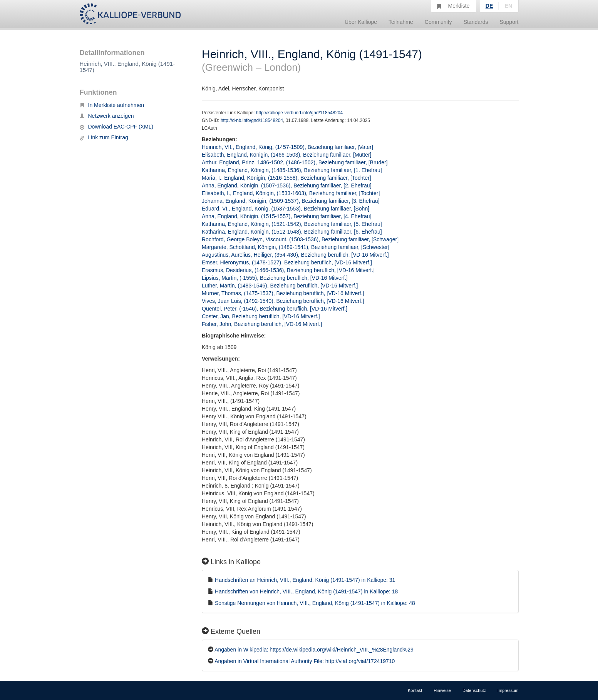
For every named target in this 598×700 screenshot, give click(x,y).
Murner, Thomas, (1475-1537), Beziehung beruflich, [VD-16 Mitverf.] (283, 293)
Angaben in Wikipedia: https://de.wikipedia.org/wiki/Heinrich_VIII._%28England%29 (314, 650)
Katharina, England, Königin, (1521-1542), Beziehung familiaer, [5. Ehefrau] (292, 224)
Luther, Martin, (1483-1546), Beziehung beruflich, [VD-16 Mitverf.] (280, 286)
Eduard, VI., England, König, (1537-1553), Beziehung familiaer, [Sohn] (286, 209)
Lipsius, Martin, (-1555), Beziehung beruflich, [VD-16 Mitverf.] (275, 278)
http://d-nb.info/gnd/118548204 (252, 120)
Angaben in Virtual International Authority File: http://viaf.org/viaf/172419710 (305, 661)
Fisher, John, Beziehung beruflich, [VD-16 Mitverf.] (262, 324)
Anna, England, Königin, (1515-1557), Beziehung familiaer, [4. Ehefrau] (287, 216)
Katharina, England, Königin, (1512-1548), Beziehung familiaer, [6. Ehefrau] (292, 232)
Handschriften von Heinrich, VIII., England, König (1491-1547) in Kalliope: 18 (307, 591)
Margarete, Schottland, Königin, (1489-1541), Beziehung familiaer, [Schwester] (296, 247)
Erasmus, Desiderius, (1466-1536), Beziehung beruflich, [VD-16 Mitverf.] (288, 270)
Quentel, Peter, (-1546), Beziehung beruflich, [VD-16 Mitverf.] (275, 309)
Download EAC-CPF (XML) (117, 127)
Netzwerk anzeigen (107, 116)
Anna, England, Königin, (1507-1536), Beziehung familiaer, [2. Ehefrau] (287, 185)
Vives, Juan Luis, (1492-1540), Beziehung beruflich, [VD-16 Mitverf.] (283, 301)
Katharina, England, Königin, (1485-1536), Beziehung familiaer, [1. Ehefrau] (292, 170)
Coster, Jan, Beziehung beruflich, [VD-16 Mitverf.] (261, 316)
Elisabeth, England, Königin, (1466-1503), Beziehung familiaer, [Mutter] (287, 155)
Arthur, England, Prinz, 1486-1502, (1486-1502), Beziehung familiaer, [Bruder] (295, 162)
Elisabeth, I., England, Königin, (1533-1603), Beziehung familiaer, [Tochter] (291, 193)
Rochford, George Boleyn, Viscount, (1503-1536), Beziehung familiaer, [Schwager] (300, 239)
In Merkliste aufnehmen (112, 105)
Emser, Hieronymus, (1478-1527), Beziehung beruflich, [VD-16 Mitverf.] (287, 262)
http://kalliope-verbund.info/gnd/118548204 (299, 113)
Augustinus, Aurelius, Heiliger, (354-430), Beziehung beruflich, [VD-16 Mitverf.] (295, 255)
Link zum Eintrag (104, 137)
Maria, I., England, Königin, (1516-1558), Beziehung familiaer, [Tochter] (286, 178)
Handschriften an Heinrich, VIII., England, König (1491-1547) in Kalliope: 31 (305, 580)
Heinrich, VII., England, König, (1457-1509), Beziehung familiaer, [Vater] (287, 147)
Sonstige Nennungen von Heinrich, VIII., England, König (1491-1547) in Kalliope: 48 (315, 603)
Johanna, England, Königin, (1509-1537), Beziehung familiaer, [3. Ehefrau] (291, 201)
